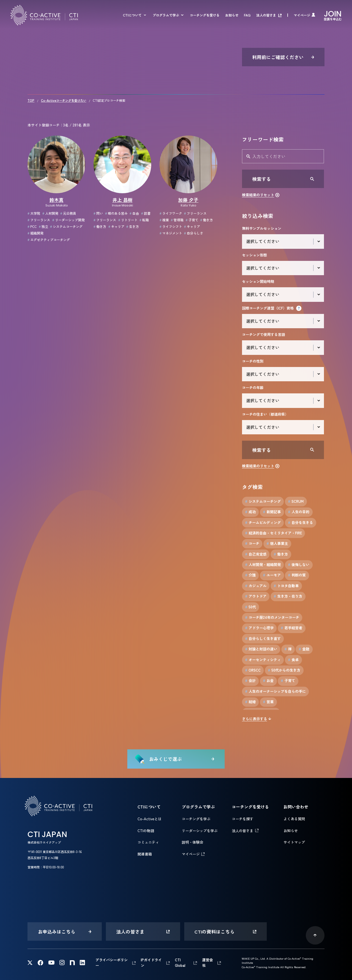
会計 (250, 681)
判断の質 (297, 575)
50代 (251, 607)
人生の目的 (299, 512)
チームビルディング (263, 523)
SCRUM (296, 501)
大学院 (34, 213)
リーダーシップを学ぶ (200, 831)
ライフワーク (171, 213)
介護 (250, 575)
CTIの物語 (146, 831)
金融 (304, 649)
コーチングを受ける (205, 15)
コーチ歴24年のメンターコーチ (272, 617)
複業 (164, 220)
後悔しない (299, 565)
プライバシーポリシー (112, 963)
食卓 (293, 660)
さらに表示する (255, 719)
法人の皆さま (266, 15)
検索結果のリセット (258, 195)
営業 (268, 702)
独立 (43, 227)
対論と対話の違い (261, 649)
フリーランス (39, 220)
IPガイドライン (151, 963)
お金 (268, 681)
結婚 (250, 702)
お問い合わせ (296, 807)
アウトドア (256, 596)
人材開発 (50, 213)
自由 (134, 213)
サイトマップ (294, 842)
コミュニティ (148, 842)
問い (98, 213)
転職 (144, 220)
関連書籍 (145, 854)
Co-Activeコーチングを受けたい (64, 100)
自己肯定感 (256, 554)
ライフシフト (171, 227)
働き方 (100, 227)
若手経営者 (291, 628)
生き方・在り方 (288, 596)
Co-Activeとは (149, 819)
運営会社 (207, 963)
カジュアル (256, 586)
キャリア (116, 227)
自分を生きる (300, 523)
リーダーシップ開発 (68, 220)
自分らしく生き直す (263, 639)
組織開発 (35, 233)
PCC (32, 227)
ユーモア (272, 575)
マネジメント (171, 233)
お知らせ (232, 15)
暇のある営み (116, 213)
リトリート (128, 220)
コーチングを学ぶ (196, 819)
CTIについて (132, 15)
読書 (146, 213)
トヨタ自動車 (286, 586)
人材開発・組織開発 (263, 565)
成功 (250, 512)
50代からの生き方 (284, 670)
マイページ (302, 15)
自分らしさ (194, 233)
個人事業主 (277, 543)
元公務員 (68, 213)
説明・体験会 (193, 842)
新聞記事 (272, 512)
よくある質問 (294, 819)
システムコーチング (66, 227)
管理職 (177, 220)
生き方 (133, 227)
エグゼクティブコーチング (49, 240)
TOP (31, 100)
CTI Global (180, 963)
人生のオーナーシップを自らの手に (275, 691)
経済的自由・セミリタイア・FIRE (273, 533)
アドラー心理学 (259, 628)
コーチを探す (243, 819)
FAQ (247, 15)
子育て (192, 220)
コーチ (252, 543)
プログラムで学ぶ (166, 15)
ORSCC (253, 670)
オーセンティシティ (263, 660)
